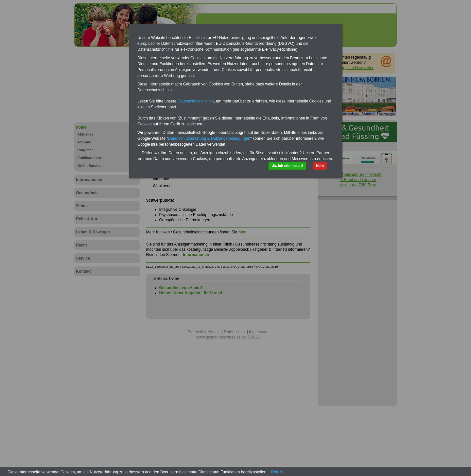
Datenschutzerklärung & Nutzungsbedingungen (209, 138)
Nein (320, 166)
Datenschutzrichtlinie (196, 101)
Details (277, 472)
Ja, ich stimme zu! (287, 166)
